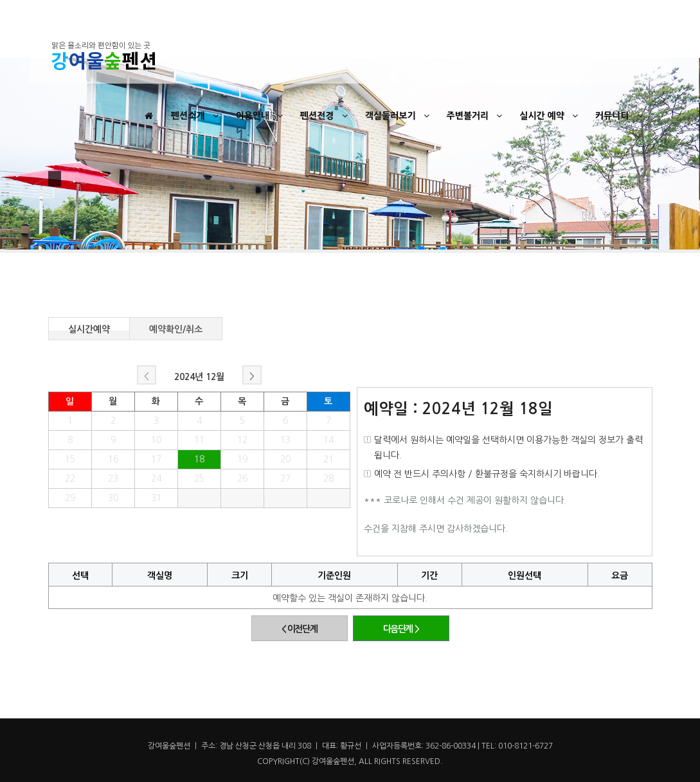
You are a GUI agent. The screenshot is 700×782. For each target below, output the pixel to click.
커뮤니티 (621, 116)
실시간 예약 (550, 116)
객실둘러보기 (399, 116)
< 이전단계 (300, 629)
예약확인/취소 (176, 328)
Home (619, 187)
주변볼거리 (476, 116)
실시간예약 (89, 328)
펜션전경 (326, 116)
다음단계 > (401, 629)
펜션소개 (196, 116)
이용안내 (261, 116)
